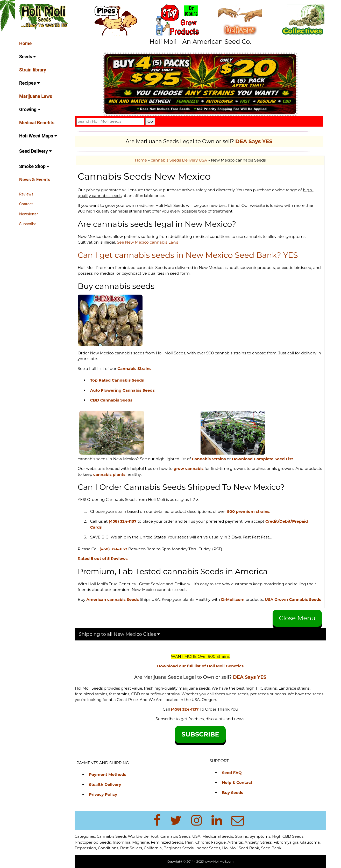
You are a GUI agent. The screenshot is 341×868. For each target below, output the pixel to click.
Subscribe (28, 224)
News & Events (35, 180)
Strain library (33, 70)
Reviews (26, 194)
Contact (26, 204)
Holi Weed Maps (38, 136)
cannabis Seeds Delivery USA (179, 160)
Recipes (29, 83)
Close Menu (297, 618)
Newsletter (29, 214)
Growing (30, 109)
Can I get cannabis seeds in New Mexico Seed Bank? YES (188, 255)
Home (25, 43)
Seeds (27, 57)
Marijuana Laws (36, 96)
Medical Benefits (37, 123)
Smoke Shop (34, 166)
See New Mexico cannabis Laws (147, 242)
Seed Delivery (35, 151)
